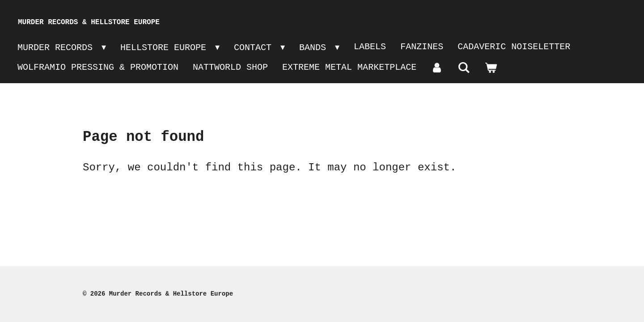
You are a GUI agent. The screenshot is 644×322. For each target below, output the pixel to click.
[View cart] (491, 68)
